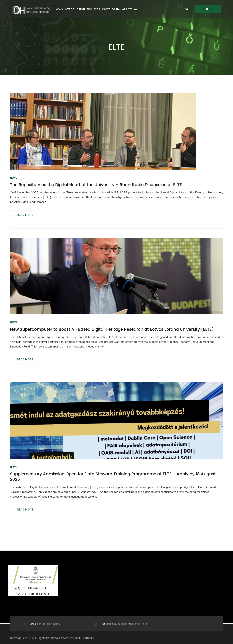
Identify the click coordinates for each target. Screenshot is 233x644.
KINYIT (106, 9)
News (59, 9)
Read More (25, 215)
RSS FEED (89, 638)
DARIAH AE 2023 (122, 9)
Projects (93, 9)
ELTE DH (208, 9)
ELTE (78, 638)
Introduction (75, 9)
